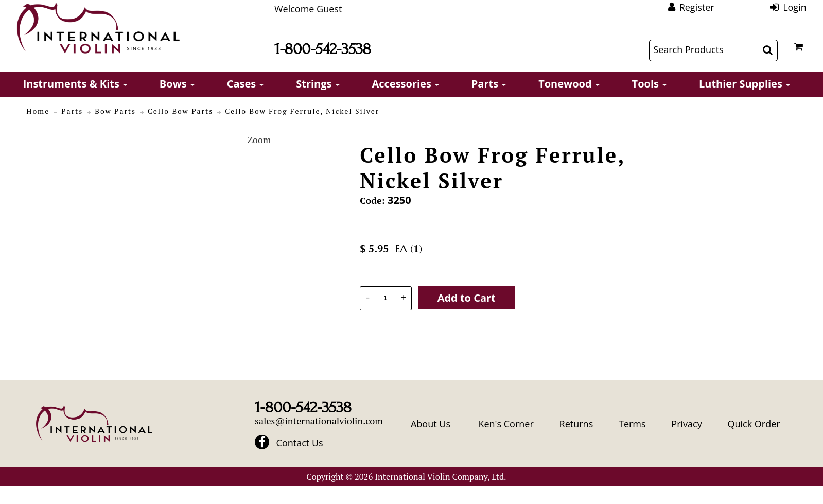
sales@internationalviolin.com (319, 421)
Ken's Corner (506, 424)
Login (795, 7)
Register (697, 7)
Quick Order (754, 424)
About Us (431, 424)
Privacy (686, 424)
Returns (576, 424)
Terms (632, 424)
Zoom (259, 140)
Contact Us (300, 443)
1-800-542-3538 (323, 49)
